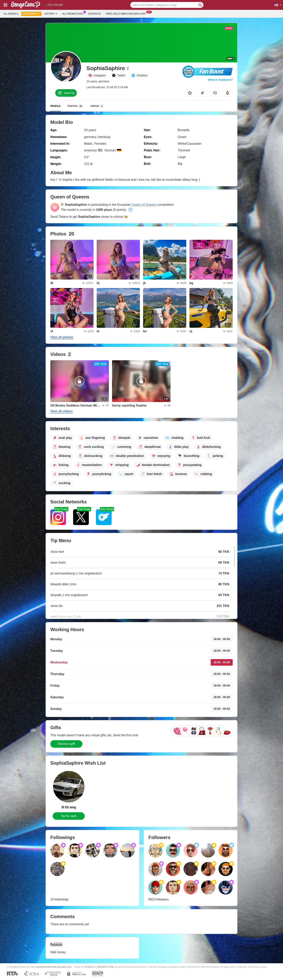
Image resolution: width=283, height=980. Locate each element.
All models (11, 14)
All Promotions (74, 13)
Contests (94, 14)
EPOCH (89, 967)
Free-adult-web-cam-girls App (127, 13)
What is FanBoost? (220, 80)
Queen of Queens (144, 205)
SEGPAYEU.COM (105, 967)
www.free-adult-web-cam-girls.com (54, 967)
